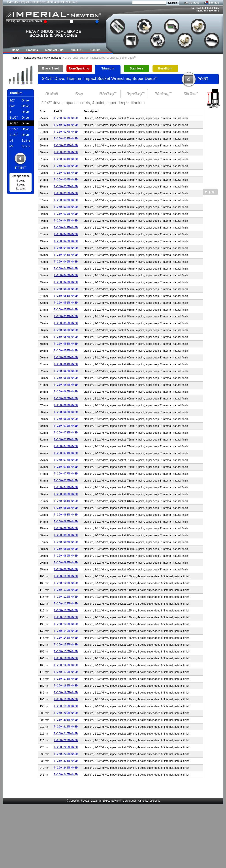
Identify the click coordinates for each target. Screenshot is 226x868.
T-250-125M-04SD (66, 659)
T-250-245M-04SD (66, 839)
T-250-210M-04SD (66, 786)
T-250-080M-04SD (66, 531)
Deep (79, 94)
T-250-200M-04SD (66, 771)
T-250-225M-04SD (66, 809)
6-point (21, 181)
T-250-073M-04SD (66, 479)
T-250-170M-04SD (66, 726)
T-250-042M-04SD (66, 246)
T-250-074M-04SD (66, 486)
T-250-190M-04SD (66, 756)
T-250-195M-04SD (66, 764)
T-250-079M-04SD (66, 524)
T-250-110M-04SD (66, 636)
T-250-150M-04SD (66, 696)
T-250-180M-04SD (66, 741)
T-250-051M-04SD (66, 314)
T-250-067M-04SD (66, 434)
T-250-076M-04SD (66, 501)
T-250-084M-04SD (66, 561)
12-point (20, 189)
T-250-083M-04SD (66, 554)
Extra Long (162, 94)
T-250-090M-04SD (66, 606)
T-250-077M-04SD (66, 509)
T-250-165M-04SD (66, 719)
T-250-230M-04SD (66, 816)
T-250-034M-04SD (66, 186)
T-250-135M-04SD (66, 674)
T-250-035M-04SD (66, 194)
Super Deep (134, 94)
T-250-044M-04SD (66, 261)
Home (15, 58)
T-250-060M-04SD (66, 381)
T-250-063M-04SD (66, 404)
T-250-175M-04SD (66, 734)
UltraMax (189, 94)
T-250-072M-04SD (66, 471)
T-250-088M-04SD (66, 591)
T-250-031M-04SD (66, 164)
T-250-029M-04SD (66, 149)
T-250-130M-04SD (66, 666)
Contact (194, 3)
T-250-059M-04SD (66, 374)
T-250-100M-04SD (66, 621)
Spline (20, 141)
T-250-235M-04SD (66, 824)
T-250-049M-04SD (66, 299)
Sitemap (214, 3)
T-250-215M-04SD (66, 794)
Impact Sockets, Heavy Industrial (42, 58)
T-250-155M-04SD (66, 704)
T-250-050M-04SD (66, 306)
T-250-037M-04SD (66, 209)
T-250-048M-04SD (66, 291)
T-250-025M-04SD (66, 119)
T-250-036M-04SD (66, 201)
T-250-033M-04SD (66, 179)
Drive (19, 100)
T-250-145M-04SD (66, 689)
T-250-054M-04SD (66, 336)
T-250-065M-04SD (66, 419)
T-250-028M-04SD (66, 141)
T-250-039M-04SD (66, 224)
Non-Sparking (79, 68)
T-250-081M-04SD (66, 539)
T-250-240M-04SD (66, 831)
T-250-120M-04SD (66, 651)
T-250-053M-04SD (66, 329)
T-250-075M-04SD (66, 494)
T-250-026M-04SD (66, 126)
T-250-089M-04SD (66, 599)
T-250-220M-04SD (66, 801)
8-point (21, 185)
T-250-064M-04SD (66, 411)
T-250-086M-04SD (66, 576)
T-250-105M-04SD (66, 629)
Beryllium (165, 68)
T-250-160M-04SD (66, 711)
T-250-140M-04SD (66, 681)
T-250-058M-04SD (66, 366)
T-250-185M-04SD (66, 749)
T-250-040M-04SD (66, 231)
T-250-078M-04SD (66, 516)
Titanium (108, 68)
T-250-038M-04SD (66, 216)
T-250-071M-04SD (66, 464)
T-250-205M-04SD (66, 779)
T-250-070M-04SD (66, 456)
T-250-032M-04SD (66, 171)
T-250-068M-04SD (66, 441)
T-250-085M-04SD (66, 569)
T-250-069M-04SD (66, 449)
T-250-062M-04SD (66, 396)
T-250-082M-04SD (66, 546)
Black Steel (50, 68)
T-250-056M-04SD (66, 351)
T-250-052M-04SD (66, 321)
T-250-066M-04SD (66, 426)
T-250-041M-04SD (66, 239)
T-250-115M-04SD (66, 644)
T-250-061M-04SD (66, 389)
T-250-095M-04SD (66, 614)
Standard (52, 94)
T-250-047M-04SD (66, 284)
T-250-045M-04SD (66, 269)
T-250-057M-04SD (66, 359)
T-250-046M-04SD (66, 276)
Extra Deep (107, 94)
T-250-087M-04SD (66, 584)
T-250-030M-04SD (66, 156)
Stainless (137, 68)
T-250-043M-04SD (66, 254)
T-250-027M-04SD (66, 134)
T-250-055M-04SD (66, 344)
